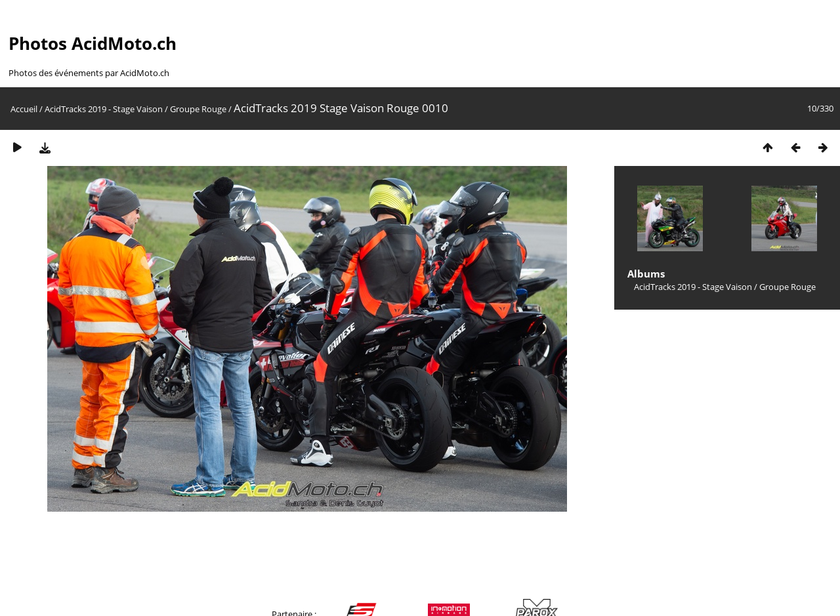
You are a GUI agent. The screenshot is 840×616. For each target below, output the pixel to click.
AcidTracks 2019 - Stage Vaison (104, 109)
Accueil (24, 109)
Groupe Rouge (198, 109)
